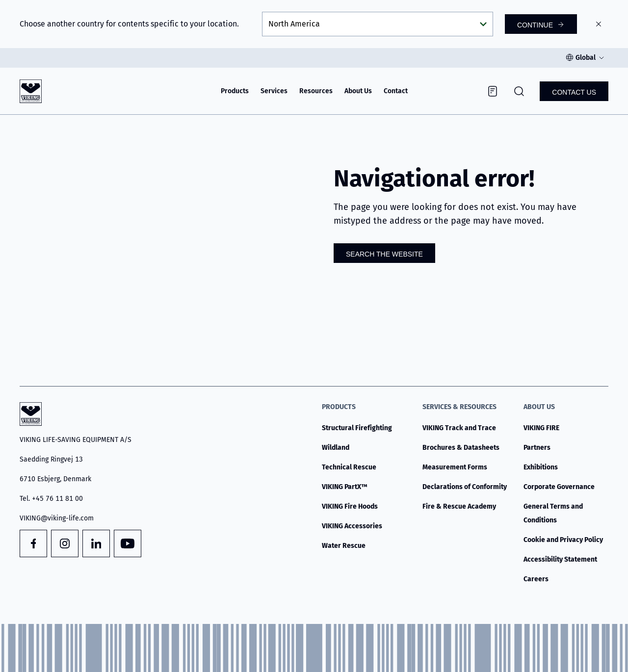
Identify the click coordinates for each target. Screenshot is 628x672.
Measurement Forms (455, 467)
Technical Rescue (349, 467)
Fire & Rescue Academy (459, 506)
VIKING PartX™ (345, 487)
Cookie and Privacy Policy (563, 540)
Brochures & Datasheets (461, 448)
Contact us (574, 92)
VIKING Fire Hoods (350, 506)
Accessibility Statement (560, 559)
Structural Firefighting (357, 428)
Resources (316, 91)
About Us (358, 91)
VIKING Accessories (352, 526)
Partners (537, 448)
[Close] (599, 24)
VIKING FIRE (541, 428)
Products (235, 91)
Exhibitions (541, 467)
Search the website (384, 254)
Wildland (336, 448)
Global (586, 58)
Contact (396, 91)
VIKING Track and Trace (459, 428)
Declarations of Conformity (465, 487)
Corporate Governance (559, 487)
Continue (535, 25)
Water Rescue (344, 546)
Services (274, 91)
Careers (536, 579)
